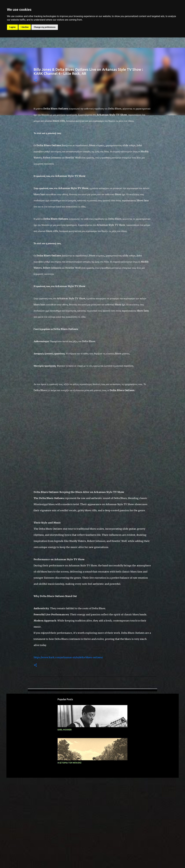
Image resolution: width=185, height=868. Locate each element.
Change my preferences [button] (45, 27)
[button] (35, 81)
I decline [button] (25, 27)
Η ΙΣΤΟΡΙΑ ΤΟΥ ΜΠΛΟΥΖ (70, 820)
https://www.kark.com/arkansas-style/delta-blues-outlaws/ (68, 714)
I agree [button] (12, 27)
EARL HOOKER (65, 787)
